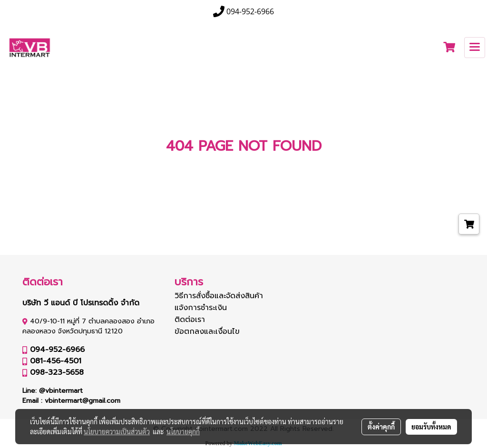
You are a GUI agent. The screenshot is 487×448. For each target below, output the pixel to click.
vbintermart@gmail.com (83, 401)
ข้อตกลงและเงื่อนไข (207, 331)
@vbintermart (61, 391)
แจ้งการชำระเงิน (201, 308)
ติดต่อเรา (190, 320)
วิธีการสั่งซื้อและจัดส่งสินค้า (219, 296)
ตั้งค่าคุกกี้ (381, 427)
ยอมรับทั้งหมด (431, 427)
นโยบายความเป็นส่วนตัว (117, 431)
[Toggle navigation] (475, 48)
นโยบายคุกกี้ (183, 431)
